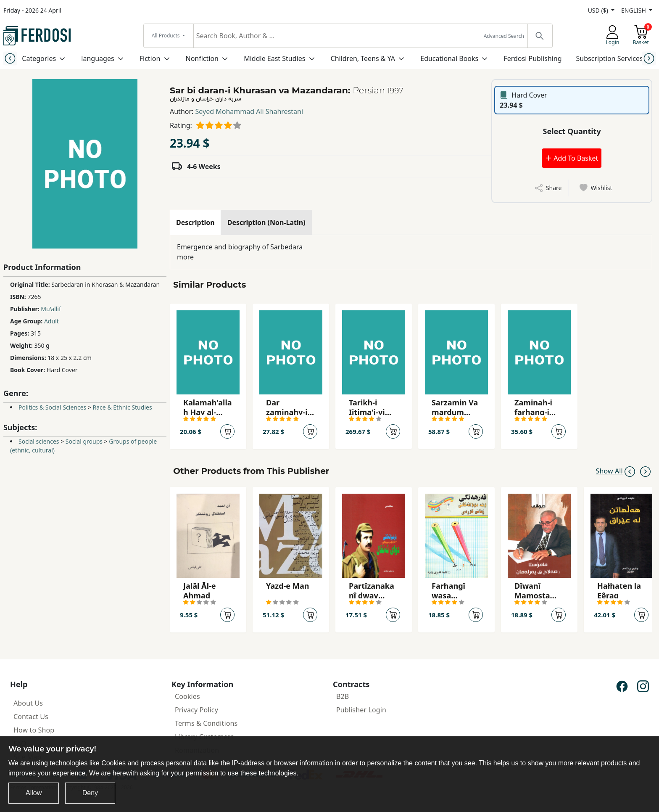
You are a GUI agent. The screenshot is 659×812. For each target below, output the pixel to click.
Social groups (84, 441)
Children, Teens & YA (363, 58)
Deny (90, 793)
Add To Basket (572, 158)
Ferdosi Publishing (532, 58)
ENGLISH (634, 10)
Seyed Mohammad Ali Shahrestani (249, 111)
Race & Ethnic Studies (123, 407)
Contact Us (31, 717)
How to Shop (34, 730)
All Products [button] (166, 36)
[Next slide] (649, 58)
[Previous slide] (10, 58)
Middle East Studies (274, 58)
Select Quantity (572, 131)
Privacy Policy (196, 710)
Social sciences (39, 441)
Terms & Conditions (206, 723)
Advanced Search (504, 36)
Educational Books (449, 58)
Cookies (187, 696)
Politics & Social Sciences (52, 407)
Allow (34, 793)
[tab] (195, 222)
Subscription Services (610, 58)
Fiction (150, 58)
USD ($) (599, 10)
